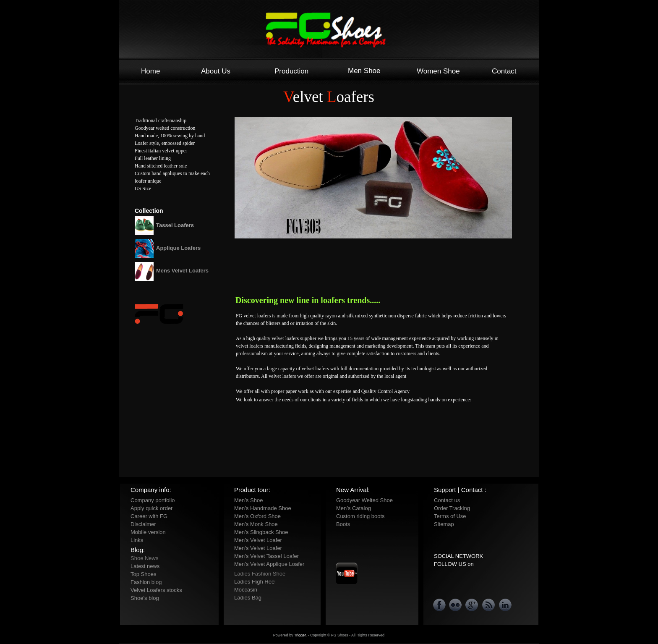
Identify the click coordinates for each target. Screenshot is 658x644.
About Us (216, 71)
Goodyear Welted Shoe (364, 500)
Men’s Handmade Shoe (263, 508)
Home (150, 71)
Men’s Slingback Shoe (261, 532)
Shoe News (144, 558)
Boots (343, 524)
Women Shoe (438, 71)
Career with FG (149, 516)
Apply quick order (151, 508)
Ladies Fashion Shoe (260, 574)
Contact (504, 71)
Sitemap (444, 524)
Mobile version (148, 532)
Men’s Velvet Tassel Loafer (266, 556)
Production (291, 71)
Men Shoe (364, 71)
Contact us (447, 500)
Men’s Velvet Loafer (258, 540)
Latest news (145, 566)
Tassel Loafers (175, 225)
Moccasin (246, 590)
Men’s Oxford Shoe (257, 516)
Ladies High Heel (255, 582)
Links (137, 540)
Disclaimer (143, 524)
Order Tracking (452, 508)
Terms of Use (450, 516)
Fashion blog (146, 582)
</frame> (352, 466)
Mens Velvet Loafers (182, 271)
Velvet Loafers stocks (156, 590)
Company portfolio (153, 500)
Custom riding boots (360, 516)
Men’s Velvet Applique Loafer (269, 564)
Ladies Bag (248, 598)
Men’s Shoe (248, 500)
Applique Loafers (178, 248)
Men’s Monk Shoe (256, 524)
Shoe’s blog (145, 598)
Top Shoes (143, 574)
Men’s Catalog (354, 508)
